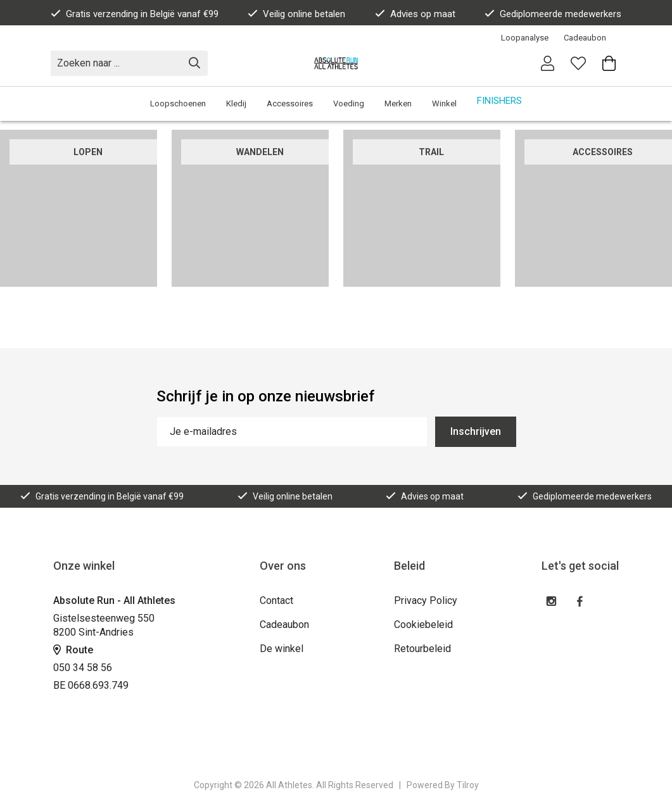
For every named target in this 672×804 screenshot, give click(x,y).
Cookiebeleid (423, 625)
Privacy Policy (426, 600)
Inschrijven (476, 431)
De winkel (282, 649)
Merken (398, 104)
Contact (276, 600)
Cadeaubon (585, 38)
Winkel (444, 104)
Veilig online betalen (296, 14)
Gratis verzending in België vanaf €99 (135, 14)
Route (73, 650)
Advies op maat (415, 14)
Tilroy (468, 785)
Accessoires (290, 104)
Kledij (236, 104)
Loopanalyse (525, 38)
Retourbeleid (422, 649)
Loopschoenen (178, 104)
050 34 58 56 (83, 668)
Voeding (349, 104)
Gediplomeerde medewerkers (553, 14)
